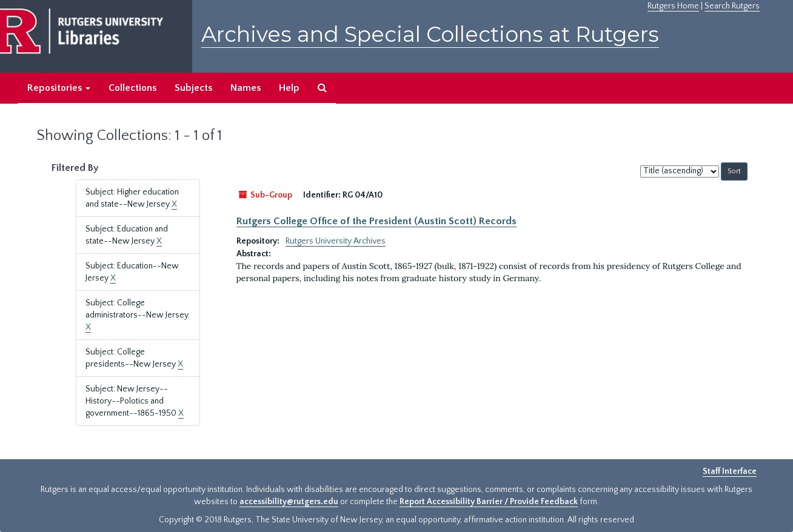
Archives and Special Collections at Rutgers (430, 34)
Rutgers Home (673, 6)
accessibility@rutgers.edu (289, 502)
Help (289, 88)
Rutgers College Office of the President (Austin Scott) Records (376, 221)
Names (246, 88)
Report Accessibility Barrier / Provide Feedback (489, 502)
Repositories (59, 88)
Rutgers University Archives (336, 241)
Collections (132, 88)
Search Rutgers (732, 6)
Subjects (193, 88)
